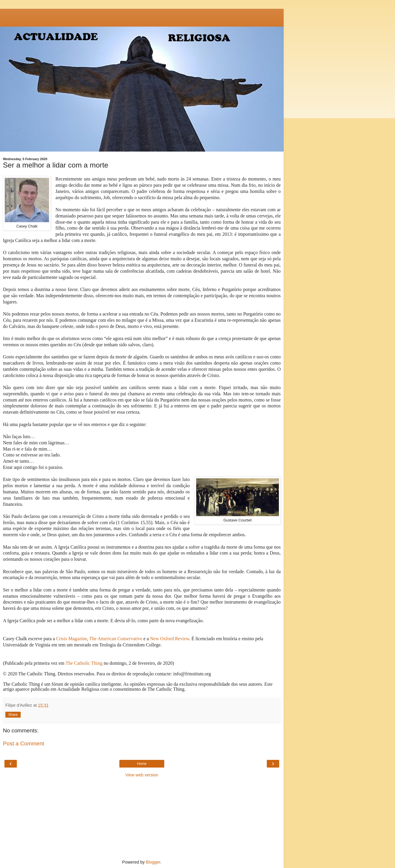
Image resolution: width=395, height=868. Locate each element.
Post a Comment (23, 743)
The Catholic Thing (84, 663)
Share (13, 715)
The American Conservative (116, 639)
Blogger (153, 862)
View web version (142, 775)
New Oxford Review (170, 639)
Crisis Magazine (71, 639)
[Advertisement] (142, 16)
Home (142, 764)
